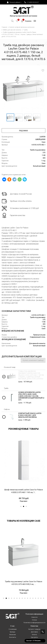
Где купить (34, 637)
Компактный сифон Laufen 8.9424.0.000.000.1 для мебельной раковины (30, 415)
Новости (34, 617)
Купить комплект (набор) (33, 360)
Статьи (34, 620)
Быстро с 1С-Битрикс (34, 641)
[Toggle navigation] (35, 22)
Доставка (34, 632)
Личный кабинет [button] (14, 2)
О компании (13, 629)
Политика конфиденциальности (34, 623)
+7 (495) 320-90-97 (32, 2)
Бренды (13, 632)
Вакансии (13, 635)
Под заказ (23, 131)
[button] (21, 506)
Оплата (34, 635)
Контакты (13, 637)
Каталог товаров (34, 629)
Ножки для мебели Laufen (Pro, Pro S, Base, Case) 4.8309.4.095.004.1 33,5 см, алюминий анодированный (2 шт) (31, 396)
